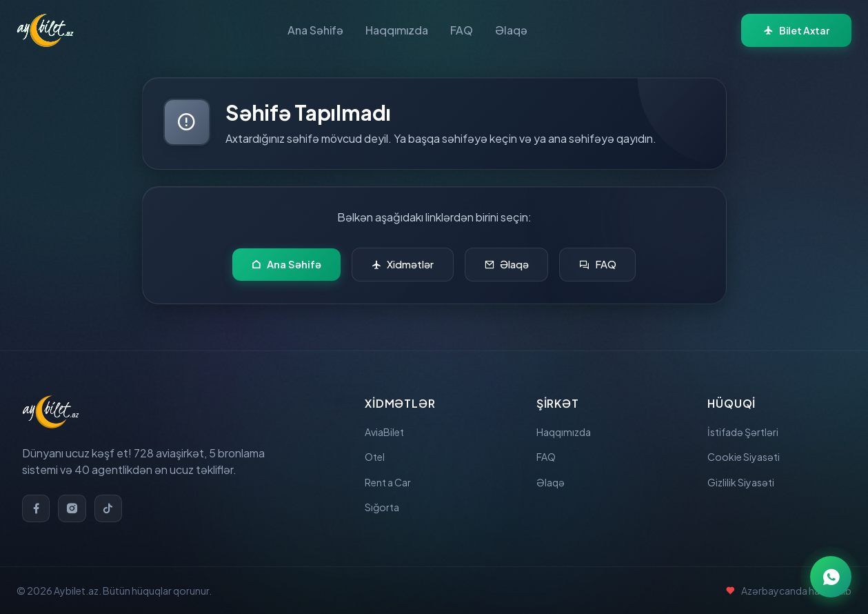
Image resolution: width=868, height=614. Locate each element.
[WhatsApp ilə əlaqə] (831, 577)
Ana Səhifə (315, 30)
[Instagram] (76, 500)
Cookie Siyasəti (747, 453)
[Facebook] (37, 500)
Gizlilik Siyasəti (744, 482)
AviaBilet (387, 424)
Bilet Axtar (796, 30)
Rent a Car (392, 482)
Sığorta (384, 511)
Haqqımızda (397, 30)
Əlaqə (511, 30)
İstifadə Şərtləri (747, 424)
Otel (376, 453)
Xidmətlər (398, 266)
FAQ (462, 30)
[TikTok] (114, 500)
